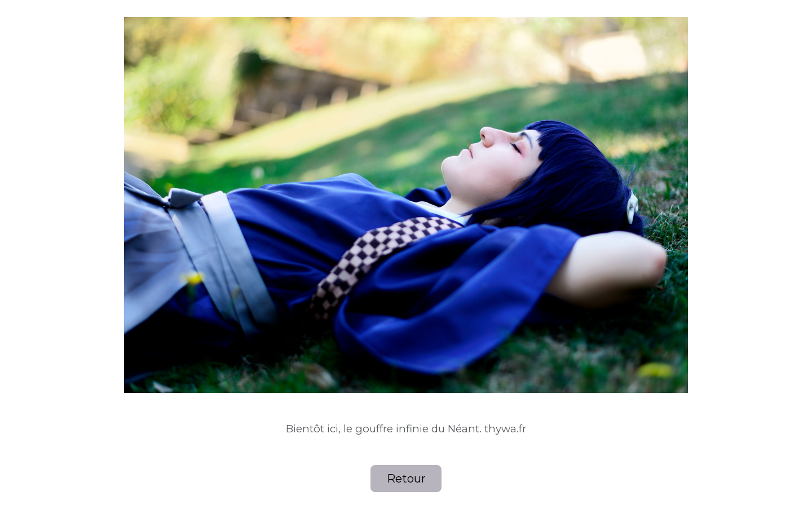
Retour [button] (406, 479)
